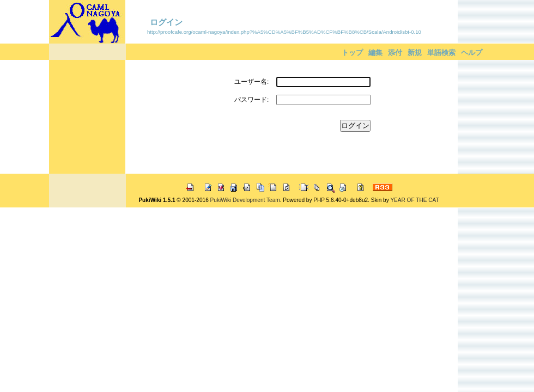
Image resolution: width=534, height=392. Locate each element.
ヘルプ (472, 53)
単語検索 (441, 53)
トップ (352, 53)
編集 (375, 53)
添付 (395, 53)
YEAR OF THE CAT (414, 200)
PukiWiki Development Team (245, 200)
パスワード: (251, 99)
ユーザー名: (251, 81)
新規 (415, 53)
